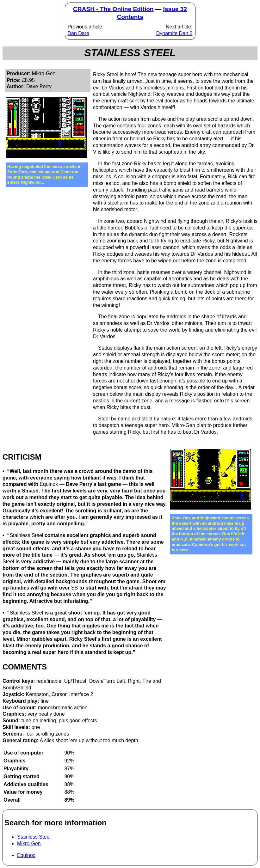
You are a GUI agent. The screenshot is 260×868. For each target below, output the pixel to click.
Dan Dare (78, 33)
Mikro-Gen (29, 844)
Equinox (26, 855)
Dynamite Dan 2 (174, 33)
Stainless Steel (34, 837)
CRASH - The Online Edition (113, 9)
